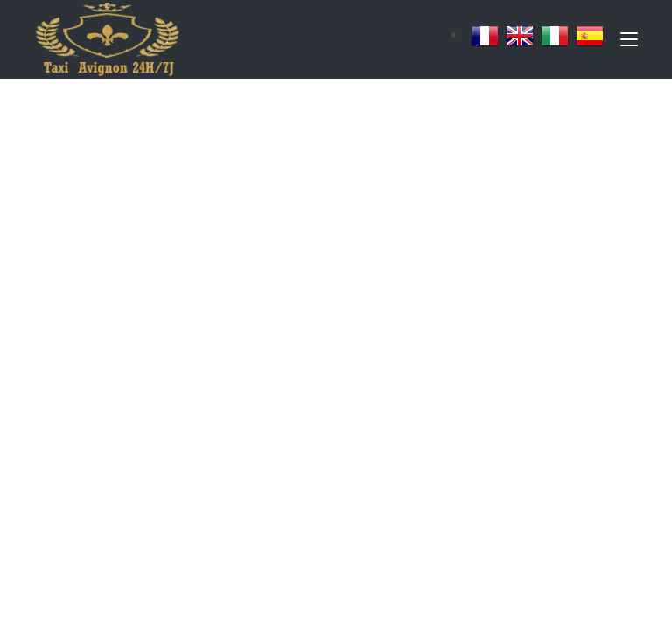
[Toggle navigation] (629, 43)
